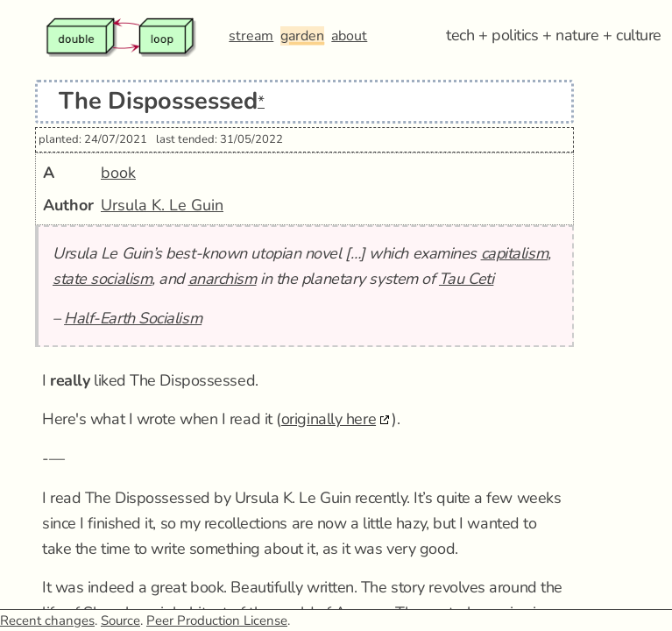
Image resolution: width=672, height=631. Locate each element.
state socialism (102, 279)
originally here (329, 419)
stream (251, 36)
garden (302, 36)
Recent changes (47, 620)
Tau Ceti (466, 279)
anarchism (223, 279)
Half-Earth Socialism (133, 318)
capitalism (515, 253)
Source (120, 620)
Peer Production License (217, 620)
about (349, 36)
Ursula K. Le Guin (162, 205)
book (118, 173)
